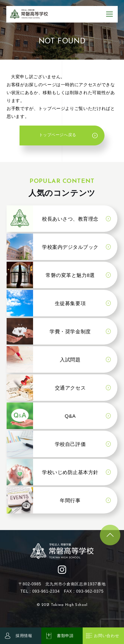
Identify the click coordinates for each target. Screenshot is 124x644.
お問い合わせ (106, 636)
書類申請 (65, 636)
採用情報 (24, 636)
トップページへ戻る (57, 137)
